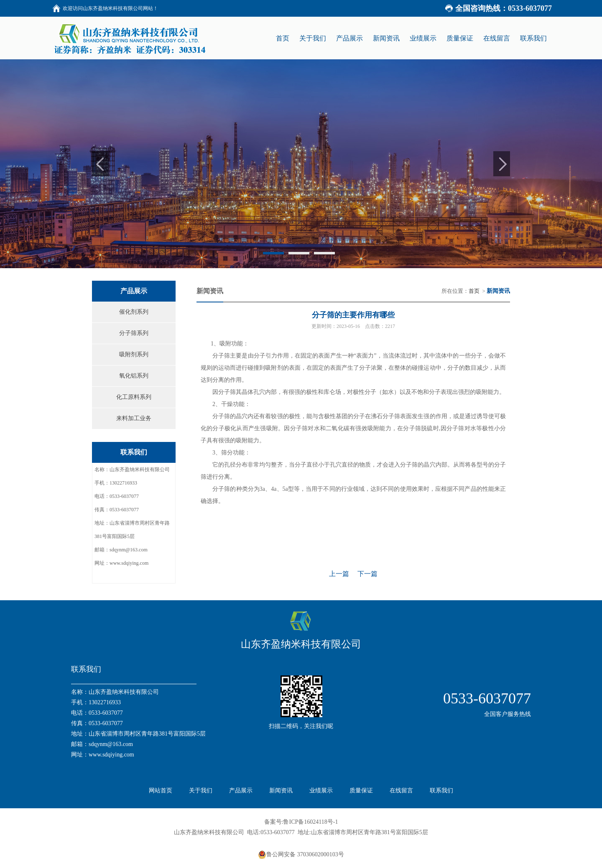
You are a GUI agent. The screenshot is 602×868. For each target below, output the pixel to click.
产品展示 (241, 791)
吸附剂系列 (134, 354)
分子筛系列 (134, 333)
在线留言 (401, 791)
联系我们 (441, 791)
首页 (474, 291)
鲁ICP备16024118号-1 (310, 822)
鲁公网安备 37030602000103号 (301, 855)
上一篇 (339, 574)
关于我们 (201, 791)
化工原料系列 (134, 397)
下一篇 (367, 574)
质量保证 (361, 791)
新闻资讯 (281, 791)
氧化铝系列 (134, 376)
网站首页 (161, 791)
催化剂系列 (134, 312)
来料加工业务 (134, 418)
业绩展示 (321, 791)
